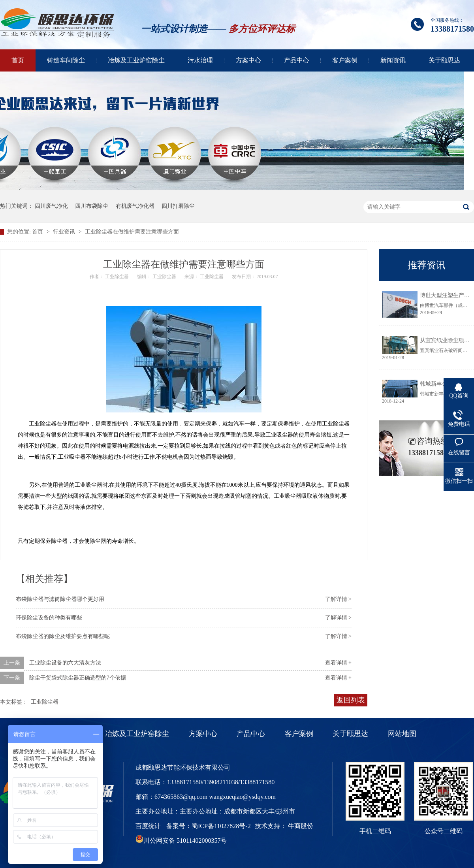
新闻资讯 (393, 60)
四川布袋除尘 (92, 206)
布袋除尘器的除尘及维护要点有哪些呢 (63, 636)
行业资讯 (65, 232)
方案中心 (248, 60)
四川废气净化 (51, 206)
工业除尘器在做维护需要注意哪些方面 (132, 232)
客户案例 (345, 60)
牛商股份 (301, 826)
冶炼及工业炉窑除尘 (136, 60)
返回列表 (351, 700)
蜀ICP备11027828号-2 (221, 826)
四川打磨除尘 (178, 206)
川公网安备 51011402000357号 (181, 841)
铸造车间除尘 (66, 60)
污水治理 (200, 60)
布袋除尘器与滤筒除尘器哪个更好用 (60, 599)
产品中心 (297, 60)
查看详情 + (338, 663)
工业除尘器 (45, 702)
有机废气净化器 (135, 206)
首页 (18, 60)
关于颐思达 (444, 60)
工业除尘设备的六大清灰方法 (65, 663)
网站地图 (402, 734)
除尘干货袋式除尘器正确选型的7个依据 (78, 678)
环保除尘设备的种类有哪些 (49, 618)
